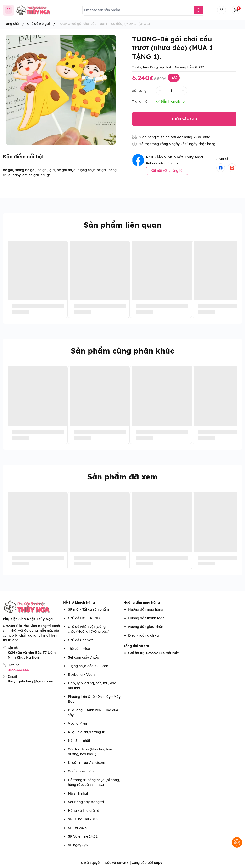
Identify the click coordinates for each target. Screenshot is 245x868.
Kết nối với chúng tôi (167, 171)
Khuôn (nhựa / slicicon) (86, 763)
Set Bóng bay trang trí (86, 802)
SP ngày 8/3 (78, 845)
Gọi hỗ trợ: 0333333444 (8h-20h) (154, 653)
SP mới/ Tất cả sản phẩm (88, 609)
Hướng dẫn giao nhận (146, 627)
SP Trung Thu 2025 (83, 819)
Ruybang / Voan (81, 675)
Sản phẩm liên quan (123, 225)
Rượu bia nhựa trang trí (87, 732)
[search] (198, 10)
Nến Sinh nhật (79, 741)
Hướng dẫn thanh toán (146, 618)
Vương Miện (77, 723)
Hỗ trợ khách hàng (79, 603)
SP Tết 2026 (77, 828)
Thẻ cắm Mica (79, 649)
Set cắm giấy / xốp (84, 657)
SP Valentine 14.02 (83, 836)
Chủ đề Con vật (80, 640)
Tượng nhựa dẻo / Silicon (88, 666)
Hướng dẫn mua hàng (142, 603)
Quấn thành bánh (82, 771)
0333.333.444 (18, 670)
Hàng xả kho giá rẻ (84, 811)
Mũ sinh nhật (78, 793)
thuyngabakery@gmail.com (31, 681)
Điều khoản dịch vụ (143, 635)
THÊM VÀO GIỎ (184, 119)
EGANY (123, 863)
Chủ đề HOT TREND (84, 618)
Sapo (158, 863)
